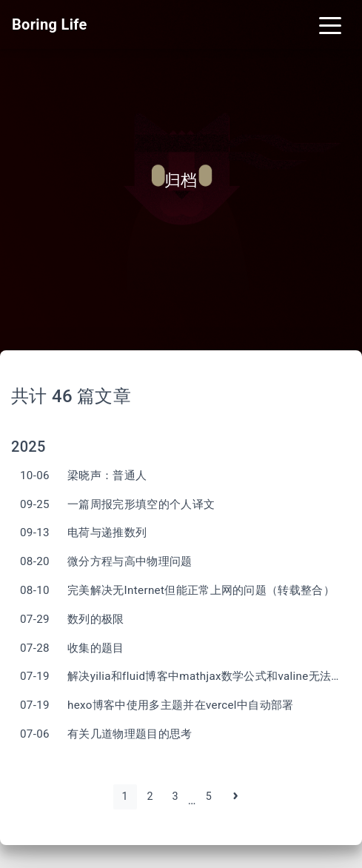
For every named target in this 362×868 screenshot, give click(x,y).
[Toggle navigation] (330, 24)
